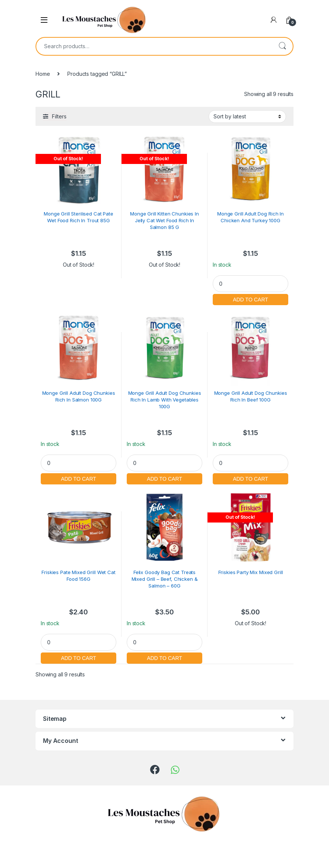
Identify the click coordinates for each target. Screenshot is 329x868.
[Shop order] (247, 117)
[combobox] (154, 46)
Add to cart (250, 299)
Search (282, 46)
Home (43, 74)
